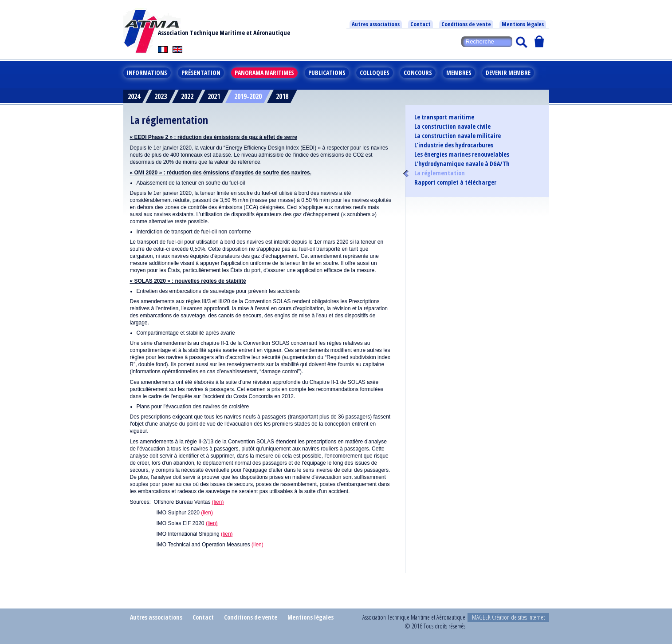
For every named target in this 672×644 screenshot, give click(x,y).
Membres (459, 73)
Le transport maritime (444, 117)
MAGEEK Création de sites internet (508, 617)
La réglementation (440, 173)
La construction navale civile (452, 126)
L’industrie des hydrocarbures (454, 145)
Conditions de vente (466, 24)
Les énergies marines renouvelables (462, 154)
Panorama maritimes (264, 73)
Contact (420, 24)
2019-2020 (248, 96)
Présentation (201, 73)
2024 (134, 96)
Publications (327, 73)
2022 (187, 96)
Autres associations (376, 24)
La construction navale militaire (458, 136)
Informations (147, 73)
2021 (214, 96)
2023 (161, 96)
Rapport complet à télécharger (455, 182)
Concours (418, 73)
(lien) (218, 502)
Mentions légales (523, 24)
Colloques (375, 73)
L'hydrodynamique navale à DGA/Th (462, 164)
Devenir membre (508, 73)
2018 (282, 96)
